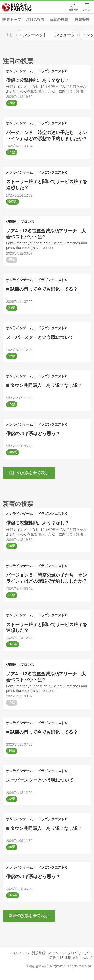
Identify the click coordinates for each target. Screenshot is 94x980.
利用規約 (72, 958)
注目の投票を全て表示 (29, 473)
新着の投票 (59, 19)
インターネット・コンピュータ (47, 35)
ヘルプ (87, 958)
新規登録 (39, 953)
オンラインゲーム (19, 71)
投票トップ (12, 19)
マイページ (57, 953)
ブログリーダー (80, 953)
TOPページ (21, 953)
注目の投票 (35, 19)
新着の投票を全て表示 (29, 916)
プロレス (27, 222)
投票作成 (73, 10)
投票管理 (82, 19)
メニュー (87, 10)
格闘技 (11, 222)
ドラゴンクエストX (52, 71)
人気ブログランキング (17, 7)
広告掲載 (56, 958)
